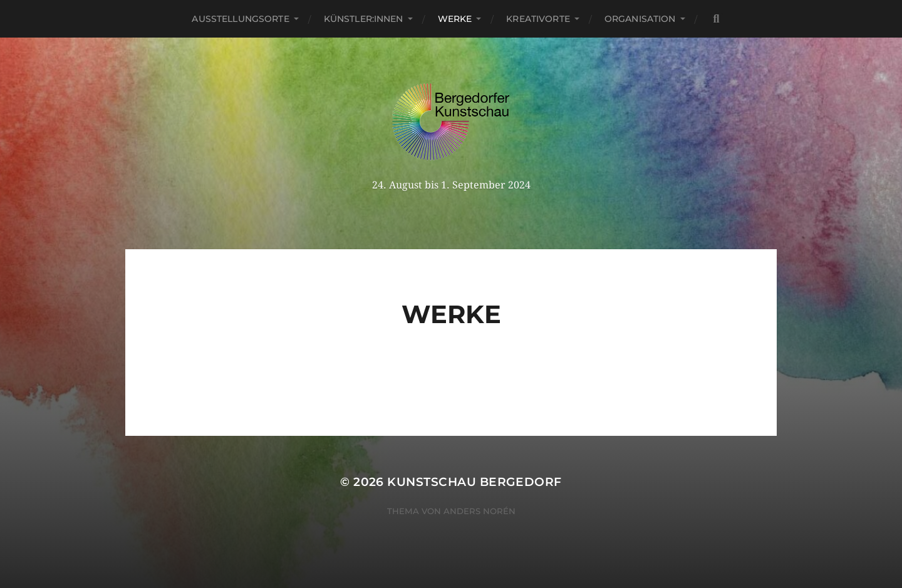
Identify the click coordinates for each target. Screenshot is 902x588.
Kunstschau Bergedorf (474, 482)
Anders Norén (480, 511)
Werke (455, 19)
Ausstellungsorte (240, 19)
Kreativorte (538, 19)
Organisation (640, 19)
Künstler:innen (364, 19)
